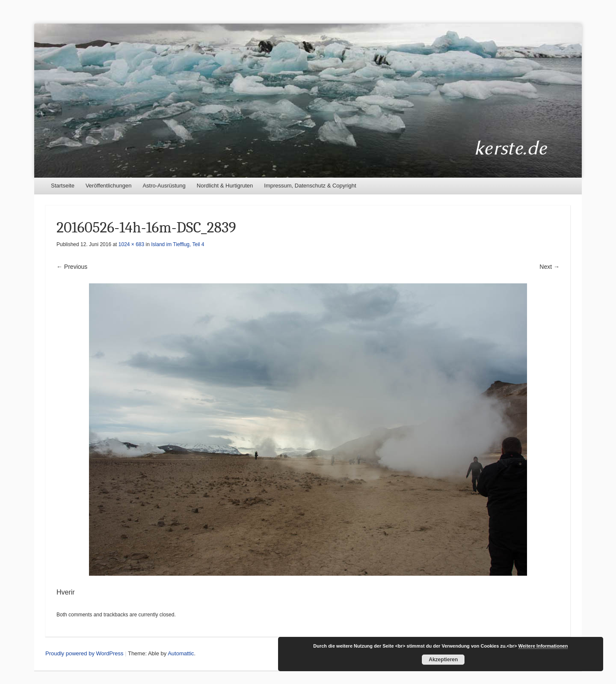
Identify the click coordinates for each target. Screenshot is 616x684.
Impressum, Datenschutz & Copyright (310, 186)
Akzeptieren (443, 660)
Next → (549, 267)
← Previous (72, 267)
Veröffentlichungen (108, 186)
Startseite (63, 186)
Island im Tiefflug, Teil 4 (178, 244)
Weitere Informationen (543, 646)
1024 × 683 (131, 244)
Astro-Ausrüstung (164, 186)
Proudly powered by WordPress (84, 653)
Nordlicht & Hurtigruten (225, 186)
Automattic (181, 653)
